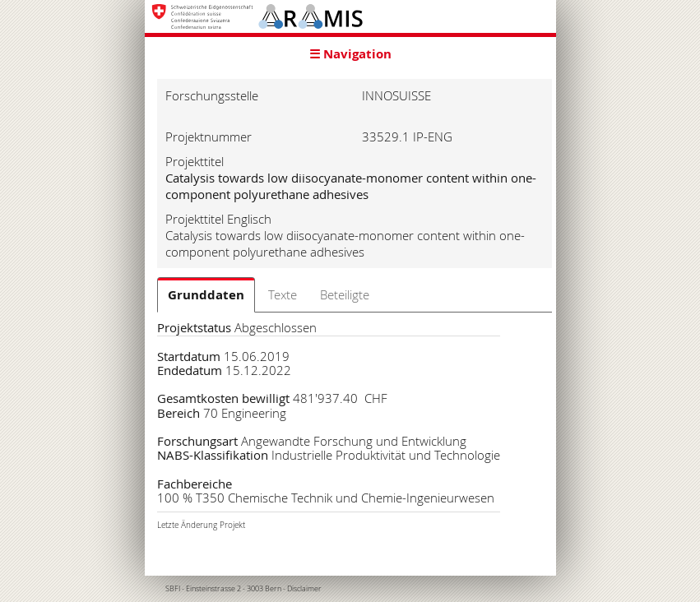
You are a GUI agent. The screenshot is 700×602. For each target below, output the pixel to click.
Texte (283, 294)
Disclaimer (304, 589)
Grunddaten (206, 295)
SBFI (173, 589)
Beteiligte (345, 294)
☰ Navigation (350, 54)
